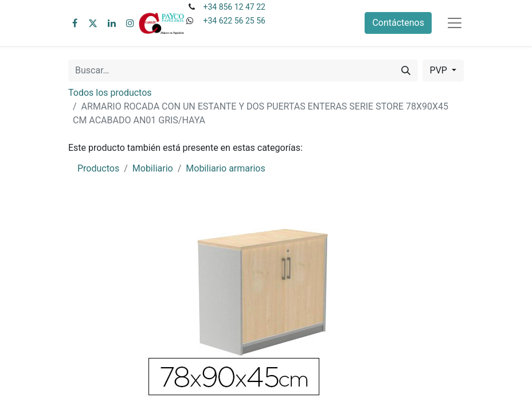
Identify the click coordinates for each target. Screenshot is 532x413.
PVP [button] (440, 70)
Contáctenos (398, 23)
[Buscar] (406, 71)
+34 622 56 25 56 (234, 21)
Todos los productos (110, 93)
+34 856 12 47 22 (234, 7)
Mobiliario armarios (225, 168)
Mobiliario (153, 168)
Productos (98, 168)
